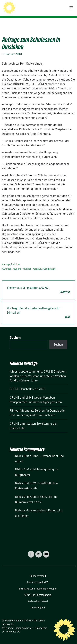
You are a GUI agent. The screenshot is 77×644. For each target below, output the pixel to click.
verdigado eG (13, 626)
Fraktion (15, 259)
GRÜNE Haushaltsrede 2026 (28, 384)
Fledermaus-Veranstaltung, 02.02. (38, 285)
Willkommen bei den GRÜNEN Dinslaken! (41, 9)
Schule (37, 264)
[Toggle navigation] (71, 23)
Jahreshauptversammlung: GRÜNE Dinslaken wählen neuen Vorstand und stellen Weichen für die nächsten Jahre (38, 371)
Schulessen (49, 264)
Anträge (6, 259)
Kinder (28, 264)
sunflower (27, 623)
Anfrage (7, 264)
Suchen (15, 332)
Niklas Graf (22, 451)
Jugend (18, 264)
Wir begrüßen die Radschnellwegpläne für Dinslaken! (38, 308)
